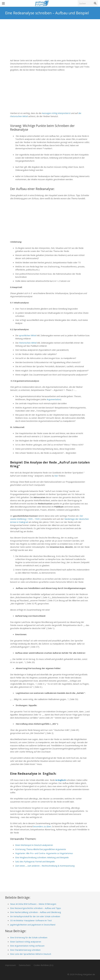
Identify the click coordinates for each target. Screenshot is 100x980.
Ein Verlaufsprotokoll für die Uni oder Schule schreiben (35, 916)
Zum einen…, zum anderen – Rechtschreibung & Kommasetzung (45, 866)
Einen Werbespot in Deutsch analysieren (34, 845)
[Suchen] (88, 3)
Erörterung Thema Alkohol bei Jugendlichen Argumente (41, 849)
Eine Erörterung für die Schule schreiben (29, 937)
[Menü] (3, 3)
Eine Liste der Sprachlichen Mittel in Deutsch (31, 954)
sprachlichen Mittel (28, 335)
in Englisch (60, 780)
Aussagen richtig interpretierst (56, 113)
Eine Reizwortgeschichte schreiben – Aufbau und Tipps (36, 908)
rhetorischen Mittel (28, 343)
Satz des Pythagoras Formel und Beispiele (35, 861)
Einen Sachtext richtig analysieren (26, 942)
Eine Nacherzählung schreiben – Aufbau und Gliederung (36, 912)
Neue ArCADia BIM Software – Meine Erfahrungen (33, 904)
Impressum (10, 965)
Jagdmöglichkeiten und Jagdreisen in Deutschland (33, 925)
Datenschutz (25, 965)
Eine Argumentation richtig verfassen (27, 946)
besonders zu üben (42, 826)
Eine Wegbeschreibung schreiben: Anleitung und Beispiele (42, 857)
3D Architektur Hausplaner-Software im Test (31, 920)
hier (56, 476)
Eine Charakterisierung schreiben (25, 950)
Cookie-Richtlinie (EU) (44, 965)
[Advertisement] (50, 41)
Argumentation (54, 399)
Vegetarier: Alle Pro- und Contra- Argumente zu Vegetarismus (44, 853)
